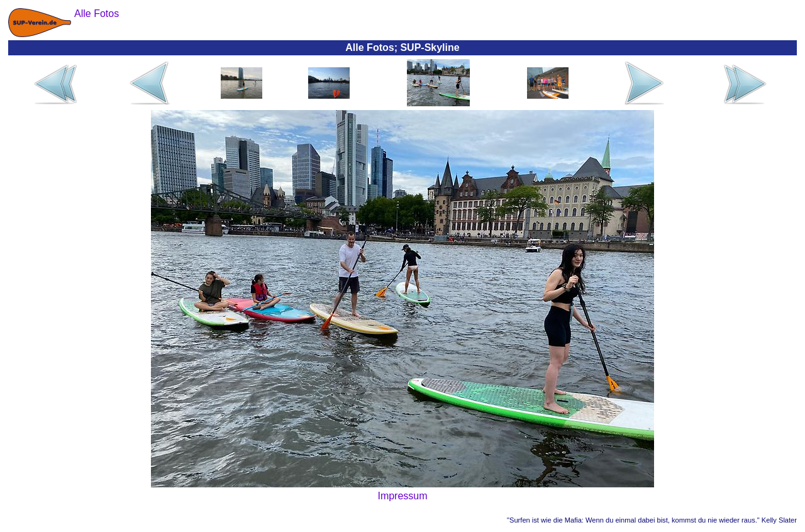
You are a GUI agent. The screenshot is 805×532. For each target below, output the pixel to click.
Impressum (402, 496)
